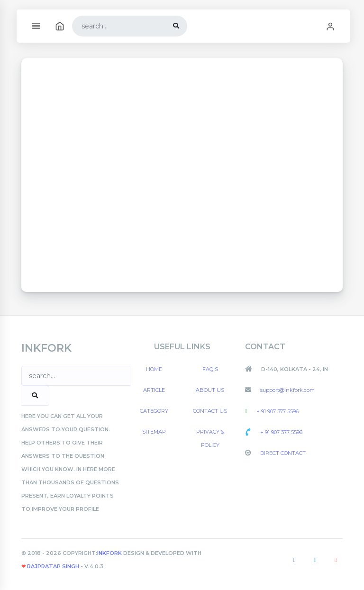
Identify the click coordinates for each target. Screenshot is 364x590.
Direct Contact (282, 453)
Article (154, 390)
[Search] (119, 26)
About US (210, 390)
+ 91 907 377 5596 (277, 411)
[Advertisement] (182, 175)
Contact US (210, 411)
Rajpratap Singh (52, 566)
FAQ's (210, 369)
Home (154, 369)
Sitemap (154, 432)
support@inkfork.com (287, 390)
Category (154, 411)
